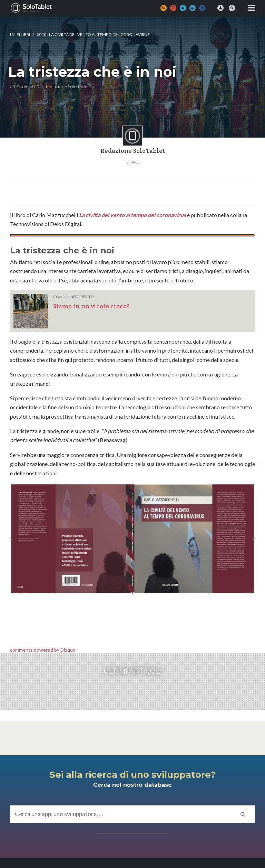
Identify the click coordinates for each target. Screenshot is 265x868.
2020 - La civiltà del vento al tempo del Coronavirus (93, 34)
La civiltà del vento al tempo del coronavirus (132, 215)
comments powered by (43, 650)
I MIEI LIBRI (20, 34)
